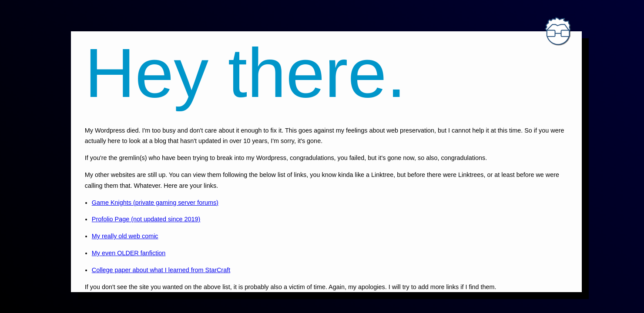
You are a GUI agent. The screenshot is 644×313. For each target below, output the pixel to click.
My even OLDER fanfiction (129, 253)
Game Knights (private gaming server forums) (155, 203)
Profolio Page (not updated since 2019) (146, 219)
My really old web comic (125, 236)
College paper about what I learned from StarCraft (161, 270)
